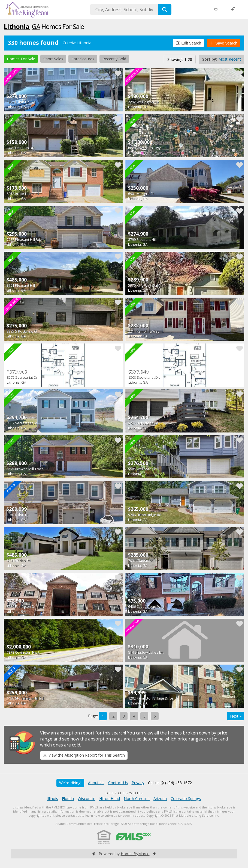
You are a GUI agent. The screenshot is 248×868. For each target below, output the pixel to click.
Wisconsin (87, 799)
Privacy (138, 783)
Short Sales (53, 59)
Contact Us (118, 783)
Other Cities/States (124, 793)
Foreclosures (83, 59)
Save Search (224, 43)
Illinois (53, 799)
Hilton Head (110, 799)
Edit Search (188, 43)
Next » (236, 716)
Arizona (160, 799)
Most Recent (230, 59)
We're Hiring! (70, 783)
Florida (68, 799)
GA (36, 26)
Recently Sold (114, 59)
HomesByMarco (135, 854)
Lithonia (16, 26)
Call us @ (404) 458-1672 (170, 783)
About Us (96, 783)
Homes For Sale (21, 59)
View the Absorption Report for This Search (84, 755)
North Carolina (137, 799)
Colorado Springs (186, 799)
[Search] (165, 10)
